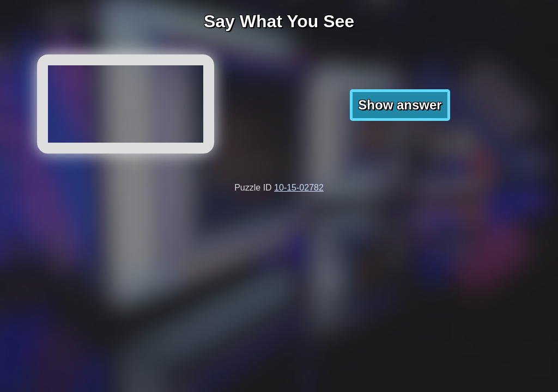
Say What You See (279, 21)
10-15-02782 (299, 188)
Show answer (400, 105)
